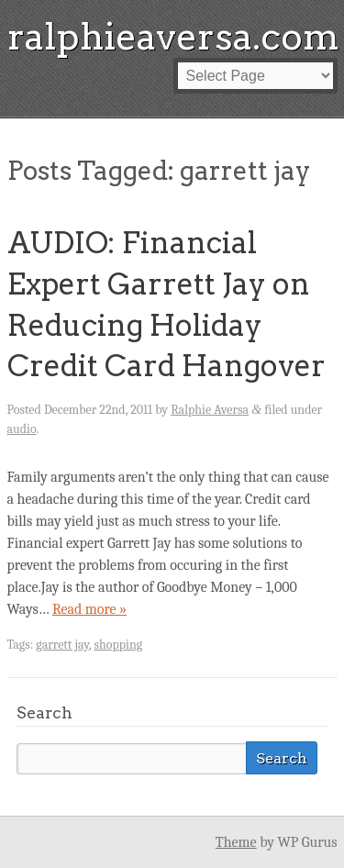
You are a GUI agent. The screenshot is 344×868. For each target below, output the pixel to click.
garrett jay (62, 645)
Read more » (89, 609)
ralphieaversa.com (173, 37)
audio (22, 429)
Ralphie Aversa (210, 410)
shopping (118, 645)
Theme (236, 842)
